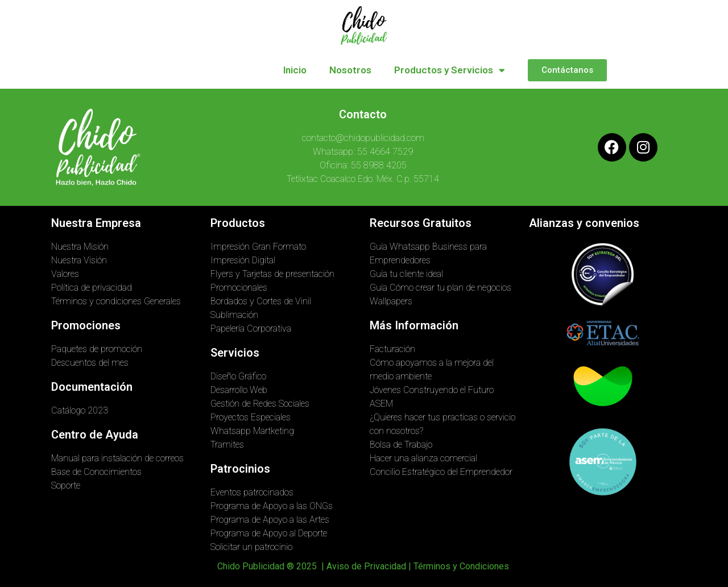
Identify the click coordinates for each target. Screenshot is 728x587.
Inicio (295, 70)
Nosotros (350, 70)
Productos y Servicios (450, 70)
